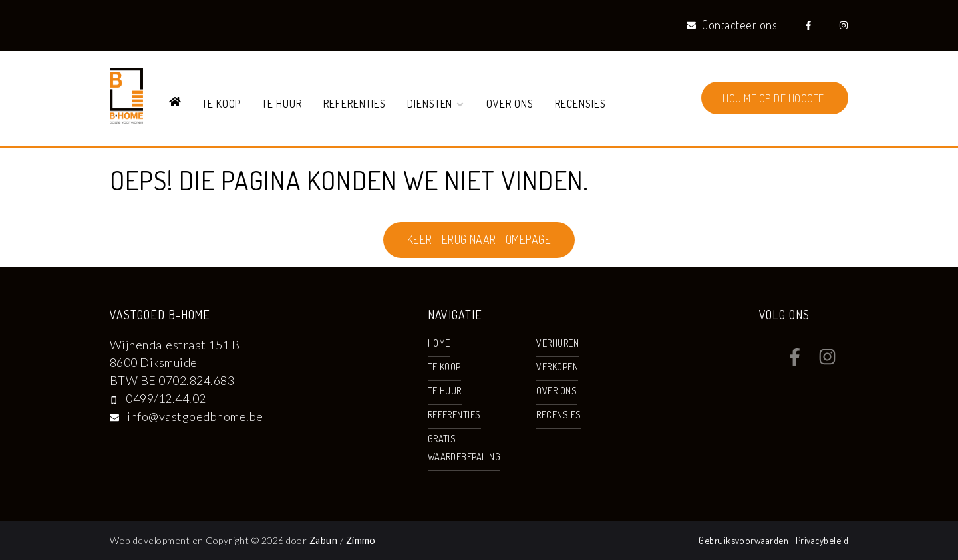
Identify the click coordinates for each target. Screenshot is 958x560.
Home (439, 343)
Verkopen (557, 366)
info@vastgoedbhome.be (195, 416)
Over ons (510, 104)
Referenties (355, 104)
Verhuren (558, 343)
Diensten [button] (436, 104)
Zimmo (361, 540)
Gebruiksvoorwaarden (745, 540)
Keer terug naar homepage (479, 239)
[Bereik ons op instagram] (827, 361)
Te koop (222, 104)
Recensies (580, 104)
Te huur (282, 104)
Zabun (323, 540)
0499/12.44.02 (166, 398)
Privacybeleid (822, 540)
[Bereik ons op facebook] (795, 361)
